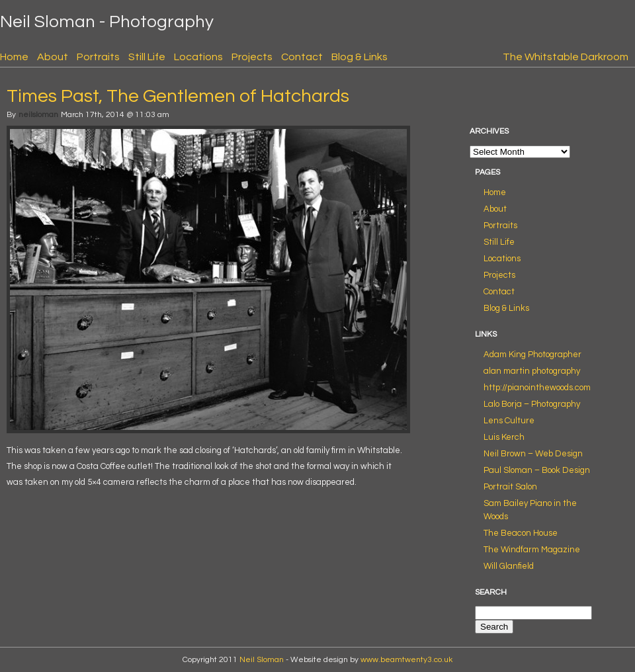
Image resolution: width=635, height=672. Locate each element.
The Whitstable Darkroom (566, 57)
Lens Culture (509, 421)
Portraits (98, 57)
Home (14, 57)
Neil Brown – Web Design (533, 454)
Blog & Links (360, 57)
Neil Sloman (262, 660)
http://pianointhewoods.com (537, 388)
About (53, 57)
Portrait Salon (510, 487)
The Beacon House (521, 533)
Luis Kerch (504, 437)
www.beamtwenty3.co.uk (406, 660)
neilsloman (38, 115)
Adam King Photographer (532, 355)
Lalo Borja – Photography (532, 404)
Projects (252, 57)
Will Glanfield (509, 566)
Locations (198, 57)
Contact (302, 57)
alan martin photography (532, 371)
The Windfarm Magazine (532, 550)
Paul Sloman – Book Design (537, 470)
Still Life (147, 57)
